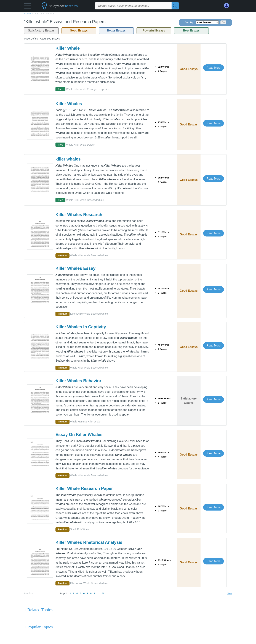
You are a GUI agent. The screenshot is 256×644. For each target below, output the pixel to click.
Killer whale (45, 14)
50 (103, 593)
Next (230, 593)
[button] (28, 7)
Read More (214, 68)
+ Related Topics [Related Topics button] (38, 610)
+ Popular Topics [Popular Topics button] (38, 627)
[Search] (175, 6)
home (27, 14)
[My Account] (228, 6)
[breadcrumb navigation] (128, 14)
